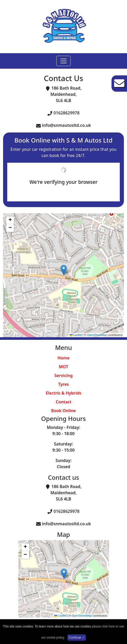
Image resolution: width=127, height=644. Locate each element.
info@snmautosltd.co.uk (67, 125)
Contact (64, 402)
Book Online (63, 411)
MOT (63, 367)
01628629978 (66, 113)
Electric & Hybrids (63, 393)
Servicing (63, 375)
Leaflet (76, 335)
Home (64, 358)
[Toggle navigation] (63, 61)
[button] (64, 270)
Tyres (63, 384)
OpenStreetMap (97, 335)
